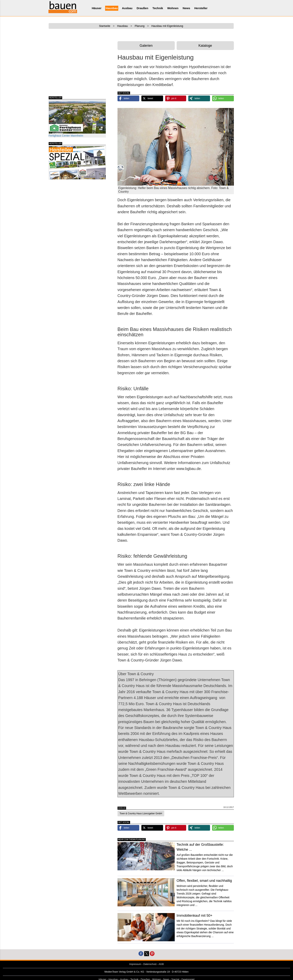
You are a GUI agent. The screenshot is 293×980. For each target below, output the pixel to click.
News (186, 8)
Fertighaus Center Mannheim (77, 119)
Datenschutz (150, 964)
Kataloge (205, 46)
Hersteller (201, 8)
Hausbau (112, 8)
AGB (161, 964)
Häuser (97, 8)
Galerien (146, 46)
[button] (128, 98)
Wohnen (173, 8)
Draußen (142, 8)
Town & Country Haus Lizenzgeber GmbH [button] (141, 813)
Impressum (135, 964)
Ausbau (127, 8)
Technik (158, 8)
